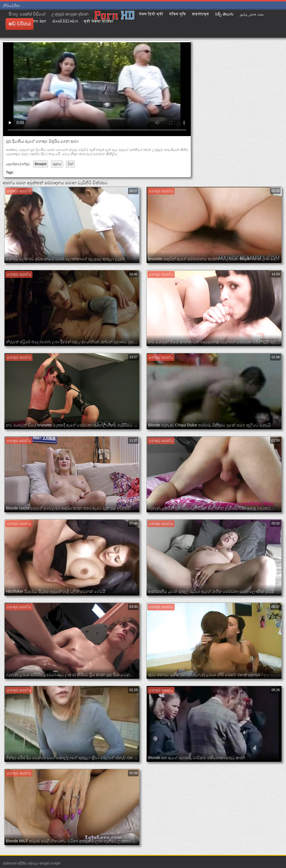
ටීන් (70, 164)
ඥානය (57, 164)
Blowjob (40, 164)
